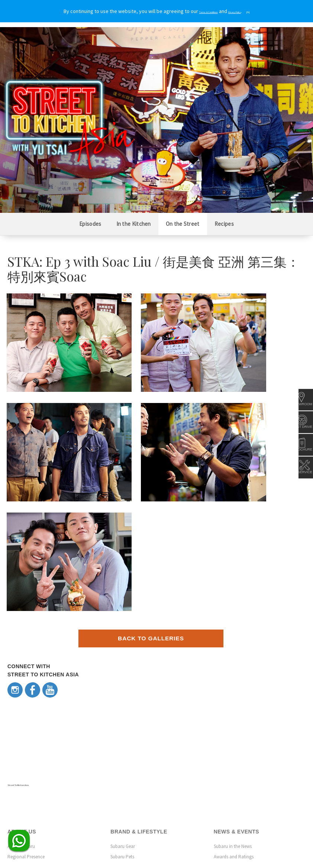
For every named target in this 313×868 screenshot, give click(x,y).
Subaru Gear (123, 736)
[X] (269, 11)
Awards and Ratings (234, 746)
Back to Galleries (151, 528)
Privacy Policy (293, 833)
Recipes (224, 224)
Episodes (90, 224)
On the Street (183, 224)
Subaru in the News (233, 736)
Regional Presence (26, 746)
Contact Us (19, 800)
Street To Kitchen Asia (32, 673)
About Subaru (21, 736)
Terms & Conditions (259, 833)
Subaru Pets (122, 746)
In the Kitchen (134, 224)
